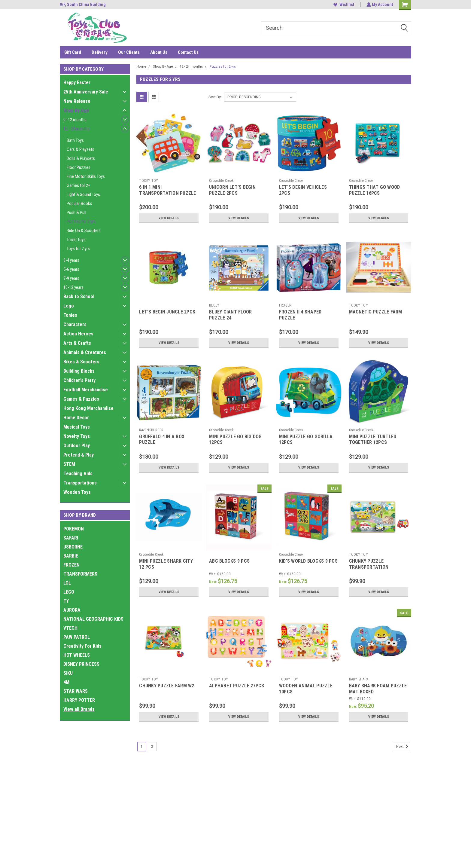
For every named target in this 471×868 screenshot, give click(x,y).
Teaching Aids (78, 474)
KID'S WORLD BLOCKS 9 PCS (308, 561)
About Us (159, 52)
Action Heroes (78, 334)
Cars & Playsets (81, 149)
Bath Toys (75, 140)
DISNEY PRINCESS (81, 664)
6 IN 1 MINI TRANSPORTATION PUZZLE (167, 190)
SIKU (68, 673)
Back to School (79, 296)
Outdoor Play (77, 446)
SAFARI (71, 538)
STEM (69, 464)
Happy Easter (77, 83)
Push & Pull (76, 212)
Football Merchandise (86, 390)
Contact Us (188, 52)
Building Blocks (79, 371)
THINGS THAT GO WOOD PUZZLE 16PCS (375, 190)
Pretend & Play (79, 455)
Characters (75, 324)
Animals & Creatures (85, 352)
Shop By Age (76, 110)
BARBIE (71, 556)
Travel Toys (76, 240)
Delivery (100, 52)
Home (141, 67)
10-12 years (73, 287)
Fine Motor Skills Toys (86, 176)
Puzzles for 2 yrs (81, 222)
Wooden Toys (77, 492)
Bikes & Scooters (81, 362)
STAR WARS (76, 691)
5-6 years (71, 269)
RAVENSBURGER (151, 430)
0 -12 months (75, 120)
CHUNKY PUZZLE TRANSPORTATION (369, 564)
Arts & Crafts (77, 343)
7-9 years (71, 278)
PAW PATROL (77, 637)
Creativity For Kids (82, 646)
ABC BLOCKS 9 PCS (229, 561)
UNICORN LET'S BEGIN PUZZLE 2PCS (232, 190)
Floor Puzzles (79, 167)
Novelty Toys (77, 436)
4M (66, 682)
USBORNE (73, 547)
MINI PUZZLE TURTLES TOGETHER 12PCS (373, 440)
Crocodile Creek (221, 181)
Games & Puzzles (81, 399)
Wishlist (343, 5)
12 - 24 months (76, 129)
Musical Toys (77, 427)
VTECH (70, 628)
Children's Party (79, 380)
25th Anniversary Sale (86, 92)
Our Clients (129, 52)
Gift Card (73, 52)
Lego (69, 306)
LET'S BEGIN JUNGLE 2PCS (167, 312)
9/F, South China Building (83, 5)
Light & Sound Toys (83, 194)
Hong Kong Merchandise (88, 408)
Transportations (80, 483)
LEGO (69, 592)
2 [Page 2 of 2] (152, 747)
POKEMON (74, 529)
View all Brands (79, 709)
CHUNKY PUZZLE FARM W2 (167, 686)
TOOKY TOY (149, 181)
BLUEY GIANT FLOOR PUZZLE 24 (230, 315)
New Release (77, 101)
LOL (67, 583)
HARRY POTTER (79, 700)
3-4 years (71, 260)
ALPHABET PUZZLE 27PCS (237, 686)
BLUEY (214, 305)
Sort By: (215, 97)
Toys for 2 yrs (78, 249)
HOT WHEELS (77, 655)
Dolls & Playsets (81, 158)
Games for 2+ (78, 185)
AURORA (72, 610)
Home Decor (76, 418)
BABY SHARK (359, 679)
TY (66, 601)
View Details (169, 218)
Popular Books (79, 203)
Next (403, 747)
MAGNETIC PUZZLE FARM (376, 312)
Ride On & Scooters (84, 231)
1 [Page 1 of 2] (142, 747)
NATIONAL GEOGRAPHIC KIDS (93, 619)
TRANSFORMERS (80, 574)
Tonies (70, 315)
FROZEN (71, 565)
